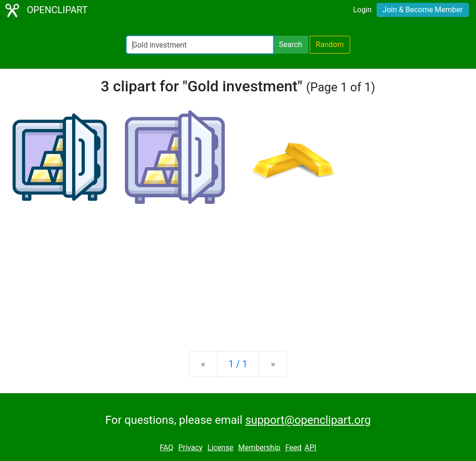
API (310, 448)
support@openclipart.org (308, 420)
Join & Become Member (423, 10)
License (220, 448)
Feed (293, 448)
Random (330, 44)
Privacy (190, 448)
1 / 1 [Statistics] (238, 364)
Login (362, 10)
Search (291, 44)
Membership (259, 448)
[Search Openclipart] (200, 45)
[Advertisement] (238, 270)
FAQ (167, 448)
